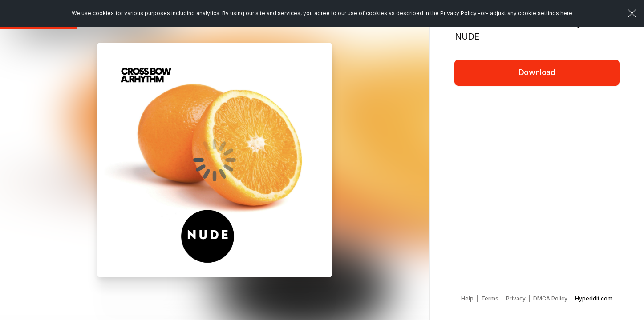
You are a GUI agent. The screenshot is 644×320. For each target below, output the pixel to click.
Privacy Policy (458, 13)
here (566, 13)
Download (537, 72)
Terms (490, 298)
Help (467, 298)
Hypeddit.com (594, 298)
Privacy (516, 298)
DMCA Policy (550, 298)
